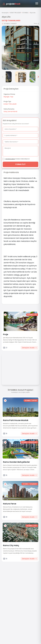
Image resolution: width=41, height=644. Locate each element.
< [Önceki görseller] (3, 77)
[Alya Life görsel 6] (35, 77)
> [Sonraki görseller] (38, 77)
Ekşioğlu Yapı (8, 97)
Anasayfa (5, 13)
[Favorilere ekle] (5, 315)
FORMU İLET (20, 164)
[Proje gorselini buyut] (20, 48)
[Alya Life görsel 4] (6, 77)
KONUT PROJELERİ (15, 13)
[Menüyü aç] (37, 3)
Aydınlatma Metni (10, 159)
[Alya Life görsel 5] (21, 77)
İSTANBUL (25, 13)
